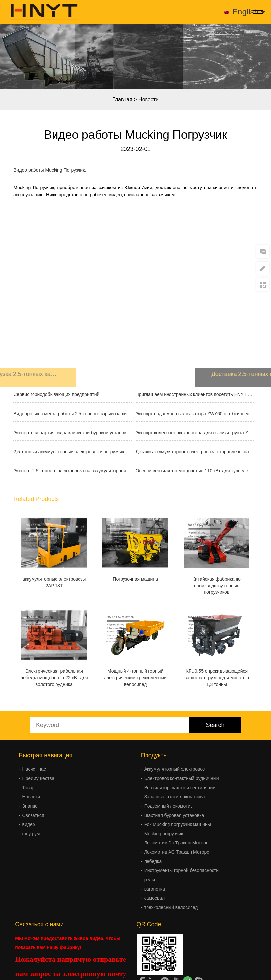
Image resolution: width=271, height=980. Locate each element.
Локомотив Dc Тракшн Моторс (176, 843)
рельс (150, 880)
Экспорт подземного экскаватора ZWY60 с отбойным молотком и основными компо (195, 414)
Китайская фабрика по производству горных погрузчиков (217, 586)
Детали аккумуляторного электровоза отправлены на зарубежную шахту (195, 452)
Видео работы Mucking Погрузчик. (50, 170)
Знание (30, 806)
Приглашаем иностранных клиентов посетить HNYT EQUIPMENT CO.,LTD (195, 394)
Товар (29, 788)
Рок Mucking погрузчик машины (178, 824)
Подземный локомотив (169, 806)
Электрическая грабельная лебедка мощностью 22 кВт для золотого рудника (54, 678)
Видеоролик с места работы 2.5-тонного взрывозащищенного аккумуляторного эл (73, 414)
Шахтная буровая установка (174, 815)
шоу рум (31, 834)
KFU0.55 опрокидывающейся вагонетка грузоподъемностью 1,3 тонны (217, 678)
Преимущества (38, 778)
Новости (148, 100)
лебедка (153, 861)
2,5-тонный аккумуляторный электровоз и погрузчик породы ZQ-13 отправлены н (73, 452)
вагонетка (155, 889)
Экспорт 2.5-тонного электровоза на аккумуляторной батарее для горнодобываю (73, 471)
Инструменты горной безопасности (181, 870)
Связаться (33, 815)
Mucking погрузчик (164, 834)
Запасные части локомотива (175, 797)
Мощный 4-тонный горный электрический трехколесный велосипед (135, 678)
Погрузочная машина (135, 579)
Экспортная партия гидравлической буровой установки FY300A (73, 433)
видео (29, 824)
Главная (122, 100)
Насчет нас (34, 769)
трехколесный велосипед (171, 907)
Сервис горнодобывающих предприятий (56, 394)
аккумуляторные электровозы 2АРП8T (54, 582)
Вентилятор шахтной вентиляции (180, 788)
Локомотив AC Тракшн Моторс (177, 852)
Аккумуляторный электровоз (175, 769)
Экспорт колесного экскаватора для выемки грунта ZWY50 (195, 433)
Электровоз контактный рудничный (182, 778)
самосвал (154, 898)
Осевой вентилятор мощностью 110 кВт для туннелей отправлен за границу (195, 471)
